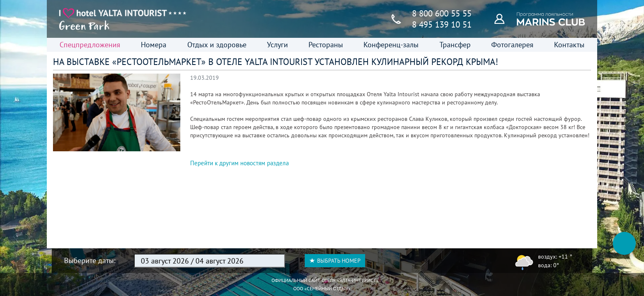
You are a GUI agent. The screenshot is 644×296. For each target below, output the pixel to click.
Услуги (277, 45)
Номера (154, 45)
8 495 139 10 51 (442, 24)
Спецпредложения (90, 45)
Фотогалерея (512, 45)
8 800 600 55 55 (442, 13)
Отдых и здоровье (217, 45)
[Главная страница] (123, 19)
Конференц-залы (391, 45)
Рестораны (326, 45)
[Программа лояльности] (504, 18)
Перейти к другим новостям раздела (239, 163)
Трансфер (455, 45)
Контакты (569, 45)
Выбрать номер (335, 261)
